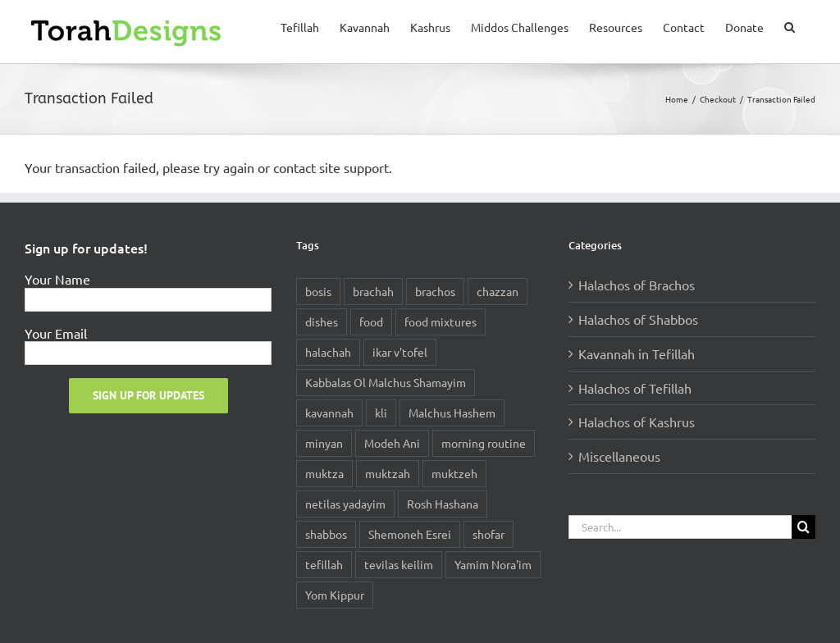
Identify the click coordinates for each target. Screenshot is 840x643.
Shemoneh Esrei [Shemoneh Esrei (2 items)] (410, 534)
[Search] (803, 527)
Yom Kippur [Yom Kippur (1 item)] (335, 595)
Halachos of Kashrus (637, 422)
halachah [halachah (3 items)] (328, 352)
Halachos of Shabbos (638, 319)
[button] (790, 26)
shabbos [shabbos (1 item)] (326, 534)
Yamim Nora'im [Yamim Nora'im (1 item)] (493, 564)
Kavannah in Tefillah (637, 353)
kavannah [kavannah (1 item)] (329, 413)
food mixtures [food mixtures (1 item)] (441, 321)
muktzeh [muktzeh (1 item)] (454, 473)
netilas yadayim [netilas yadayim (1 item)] (345, 504)
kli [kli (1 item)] (381, 413)
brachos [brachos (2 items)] (435, 291)
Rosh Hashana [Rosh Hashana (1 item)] (443, 504)
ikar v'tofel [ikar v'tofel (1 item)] (400, 352)
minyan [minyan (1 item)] (324, 443)
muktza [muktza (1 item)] (324, 473)
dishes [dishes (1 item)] (322, 321)
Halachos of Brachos (637, 285)
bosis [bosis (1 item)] (318, 291)
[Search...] (680, 527)
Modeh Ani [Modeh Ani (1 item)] (392, 443)
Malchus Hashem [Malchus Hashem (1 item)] (452, 413)
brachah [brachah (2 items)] (373, 291)
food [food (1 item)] (371, 321)
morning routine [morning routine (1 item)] (484, 443)
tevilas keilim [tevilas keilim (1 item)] (399, 564)
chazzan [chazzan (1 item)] (498, 291)
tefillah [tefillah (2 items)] (324, 564)
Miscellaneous (619, 456)
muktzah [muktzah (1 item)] (388, 473)
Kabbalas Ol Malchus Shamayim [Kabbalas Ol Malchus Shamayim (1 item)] (386, 382)
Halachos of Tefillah (635, 388)
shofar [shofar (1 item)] (488, 534)
